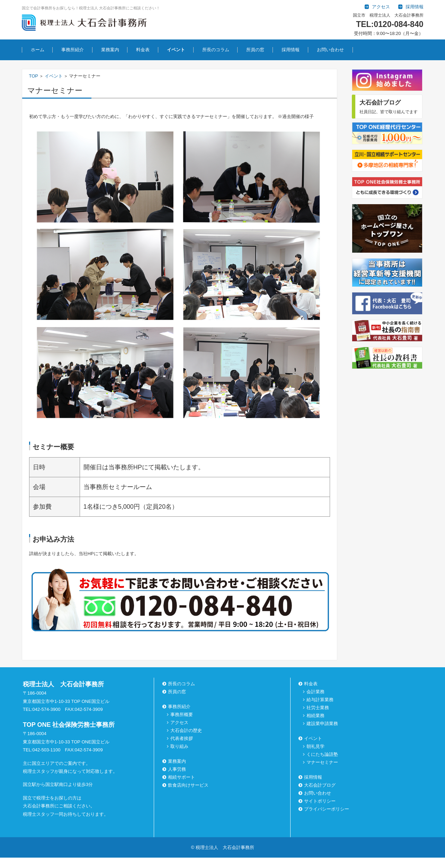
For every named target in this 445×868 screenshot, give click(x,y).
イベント (176, 50)
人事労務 (175, 769)
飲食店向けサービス (186, 785)
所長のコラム (216, 50)
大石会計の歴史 (186, 730)
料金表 (143, 50)
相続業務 (315, 716)
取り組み (179, 746)
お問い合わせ (330, 50)
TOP (34, 76)
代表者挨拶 (182, 738)
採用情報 (291, 50)
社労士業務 (318, 708)
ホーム (38, 50)
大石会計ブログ (318, 785)
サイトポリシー (318, 801)
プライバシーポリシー (324, 809)
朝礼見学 (315, 746)
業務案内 (110, 50)
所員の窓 (255, 50)
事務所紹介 (73, 50)
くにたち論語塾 (322, 754)
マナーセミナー (322, 762)
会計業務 (315, 692)
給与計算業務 (320, 700)
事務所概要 (182, 715)
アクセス (179, 722)
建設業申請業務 (322, 724)
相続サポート (179, 777)
